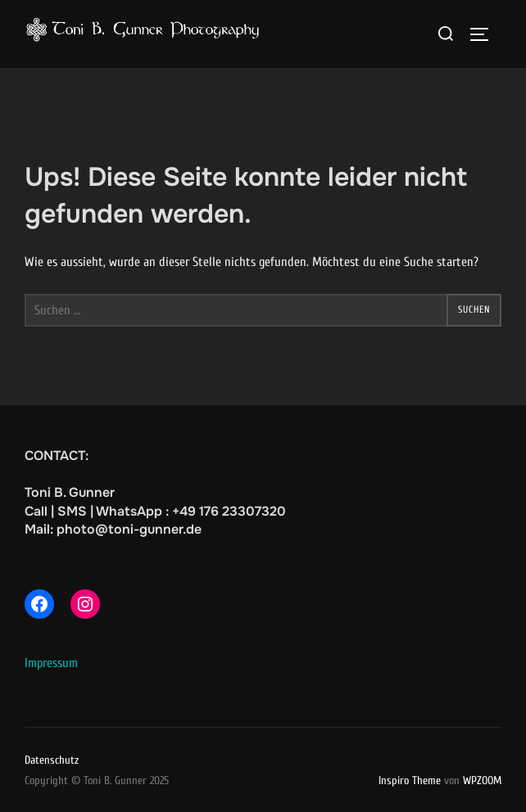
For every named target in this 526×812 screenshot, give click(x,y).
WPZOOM (482, 780)
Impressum (51, 663)
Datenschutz (52, 760)
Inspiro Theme (410, 780)
